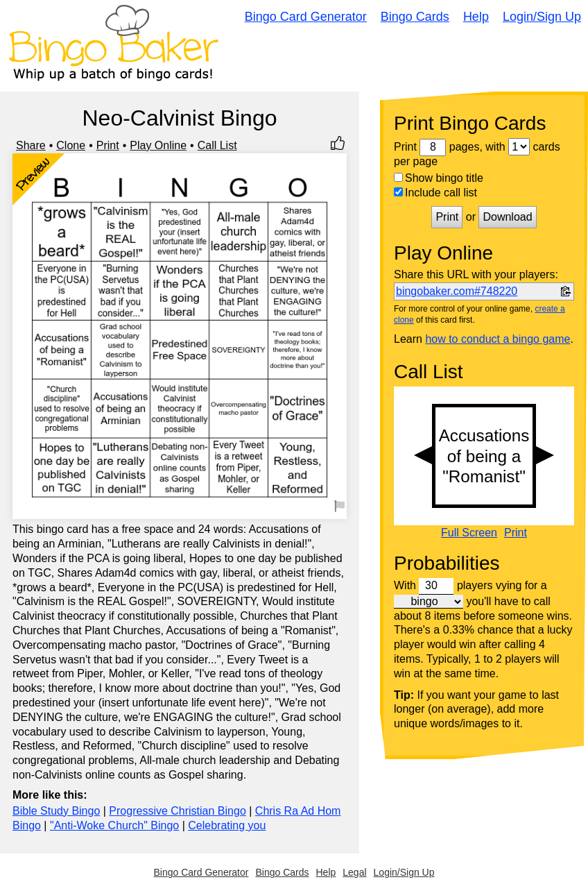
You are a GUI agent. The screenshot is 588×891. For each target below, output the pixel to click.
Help (476, 17)
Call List (217, 145)
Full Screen (469, 533)
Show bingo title (439, 178)
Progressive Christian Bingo (177, 811)
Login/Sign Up (542, 17)
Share (31, 145)
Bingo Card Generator (306, 17)
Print (108, 145)
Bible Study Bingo (56, 811)
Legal (354, 872)
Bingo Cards (415, 17)
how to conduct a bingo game (498, 339)
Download (507, 217)
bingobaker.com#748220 (457, 291)
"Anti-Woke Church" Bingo (114, 825)
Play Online (158, 145)
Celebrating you (227, 825)
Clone (71, 145)
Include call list (435, 193)
